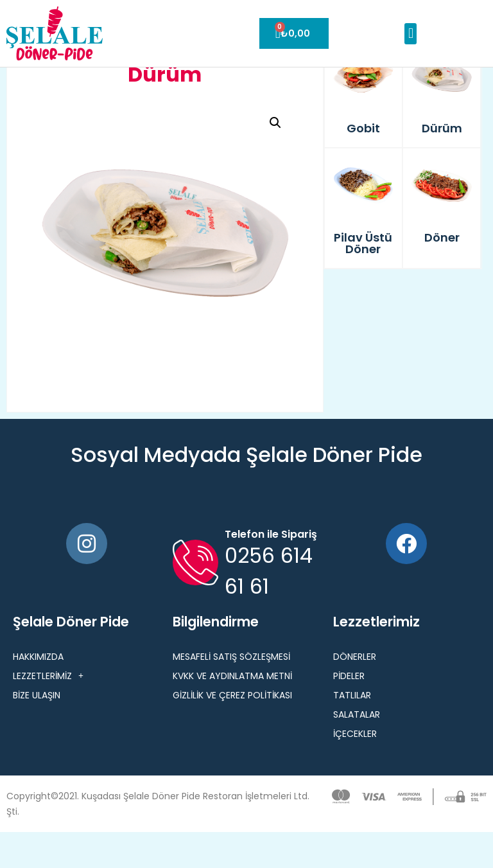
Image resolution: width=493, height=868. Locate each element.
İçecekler (355, 770)
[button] (411, 34)
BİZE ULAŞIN (37, 731)
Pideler (349, 712)
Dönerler (355, 693)
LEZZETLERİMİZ (48, 712)
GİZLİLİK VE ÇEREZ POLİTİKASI (232, 731)
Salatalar (357, 750)
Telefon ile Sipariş (271, 570)
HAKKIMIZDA (38, 693)
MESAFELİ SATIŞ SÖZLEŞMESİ (231, 693)
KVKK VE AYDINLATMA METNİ (232, 712)
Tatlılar (352, 731)
